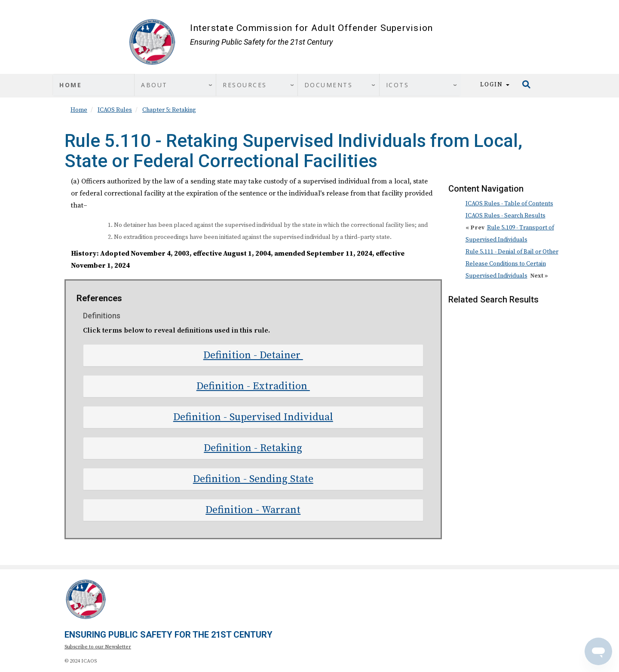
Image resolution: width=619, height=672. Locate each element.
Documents (329, 85)
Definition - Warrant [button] (253, 510)
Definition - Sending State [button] (253, 479)
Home (70, 85)
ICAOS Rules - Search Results (506, 216)
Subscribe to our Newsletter (98, 647)
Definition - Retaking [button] (253, 448)
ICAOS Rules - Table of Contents (509, 204)
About (154, 85)
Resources (245, 85)
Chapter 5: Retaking (169, 110)
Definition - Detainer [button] (253, 355)
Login (495, 85)
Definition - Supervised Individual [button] (253, 417)
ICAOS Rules (115, 110)
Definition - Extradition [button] (253, 386)
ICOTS (398, 85)
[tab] (253, 355)
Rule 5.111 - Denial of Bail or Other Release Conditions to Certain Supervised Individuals (512, 264)
